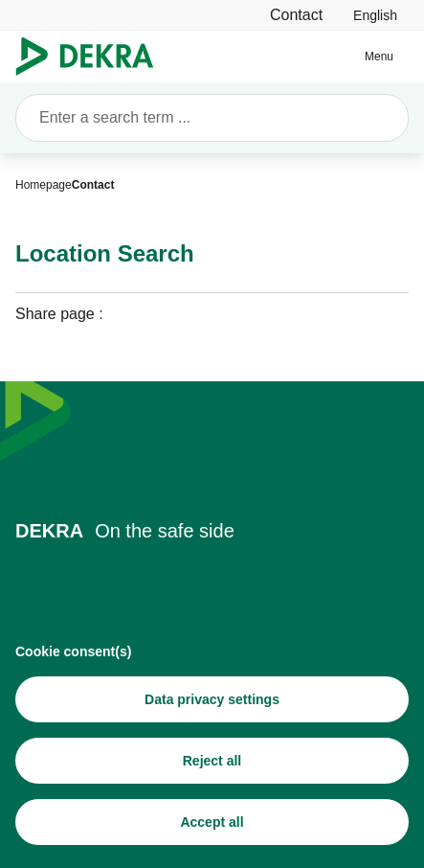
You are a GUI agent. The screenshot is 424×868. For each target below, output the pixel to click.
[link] (375, 15)
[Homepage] (44, 185)
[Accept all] (212, 825)
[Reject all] (212, 764)
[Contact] (296, 15)
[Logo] (92, 57)
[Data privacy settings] (212, 702)
